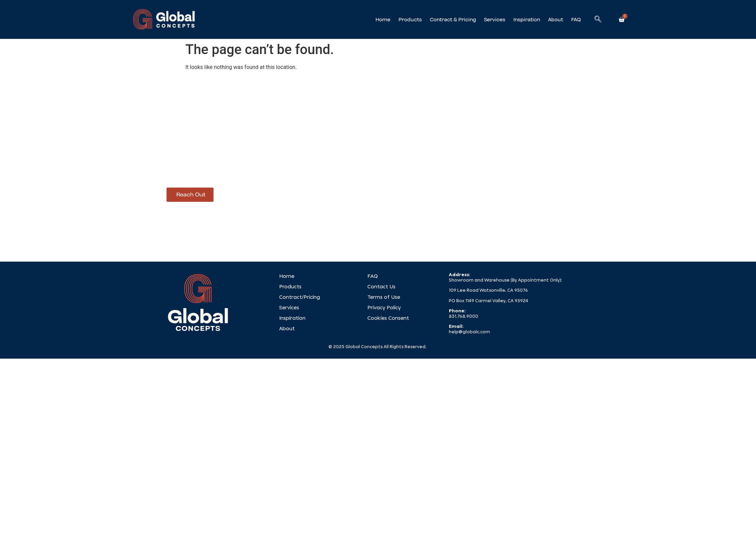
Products (410, 20)
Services (495, 20)
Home (383, 20)
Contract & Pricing (453, 20)
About (556, 20)
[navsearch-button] (598, 20)
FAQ (576, 20)
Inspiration (527, 20)
